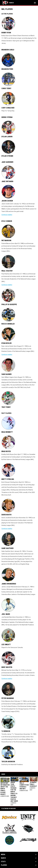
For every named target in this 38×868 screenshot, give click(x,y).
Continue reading (7, 215)
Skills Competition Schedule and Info (24, 786)
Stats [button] (3, 862)
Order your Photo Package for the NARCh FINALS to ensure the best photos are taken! (14, 792)
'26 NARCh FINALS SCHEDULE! (33, 784)
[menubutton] (35, 3)
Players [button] (4, 865)
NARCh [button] (3, 858)
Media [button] (3, 855)
